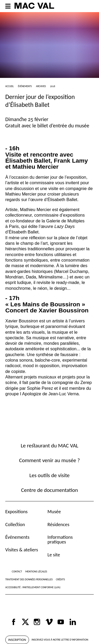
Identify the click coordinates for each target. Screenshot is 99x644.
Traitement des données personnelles (29, 579)
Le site (54, 555)
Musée (54, 511)
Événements (17, 537)
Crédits (60, 579)
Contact (17, 571)
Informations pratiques (60, 539)
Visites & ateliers (22, 550)
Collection (15, 524)
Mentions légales (36, 571)
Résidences (58, 524)
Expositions (16, 511)
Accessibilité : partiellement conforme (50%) (33, 587)
